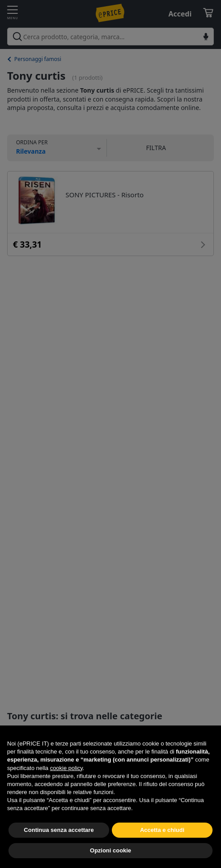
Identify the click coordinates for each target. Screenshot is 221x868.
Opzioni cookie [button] (110, 850)
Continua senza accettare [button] (59, 830)
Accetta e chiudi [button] (162, 830)
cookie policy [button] (66, 768)
